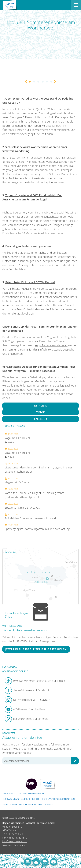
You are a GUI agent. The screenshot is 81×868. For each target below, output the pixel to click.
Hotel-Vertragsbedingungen (58, 799)
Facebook (41, 419)
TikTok (40, 412)
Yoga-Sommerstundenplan (51, 345)
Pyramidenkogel (18, 221)
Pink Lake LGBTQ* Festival (36, 297)
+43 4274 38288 (16, 834)
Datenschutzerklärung (32, 794)
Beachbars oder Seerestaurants (56, 257)
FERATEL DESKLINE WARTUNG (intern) (23, 804)
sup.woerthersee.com (43, 130)
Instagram (40, 406)
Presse (49, 804)
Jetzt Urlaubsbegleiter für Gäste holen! (36, 649)
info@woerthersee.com (15, 841)
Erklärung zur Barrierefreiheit (21, 799)
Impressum (9, 794)
